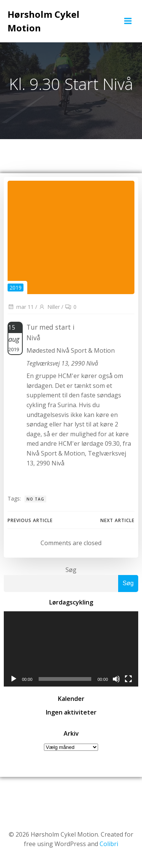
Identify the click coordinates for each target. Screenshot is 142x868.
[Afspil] (14, 679)
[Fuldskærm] (128, 679)
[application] (71, 649)
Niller (49, 307)
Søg (71, 570)
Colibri (109, 844)
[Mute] (116, 679)
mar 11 (21, 307)
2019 (16, 288)
